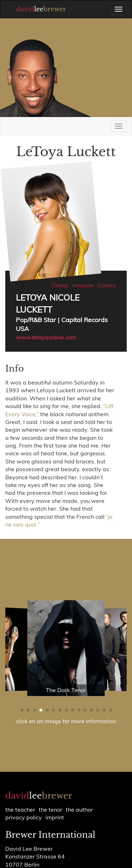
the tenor (51, 809)
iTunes (60, 285)
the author (79, 809)
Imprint (55, 817)
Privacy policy (24, 817)
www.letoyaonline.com (46, 337)
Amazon (83, 285)
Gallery (107, 285)
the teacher (20, 809)
